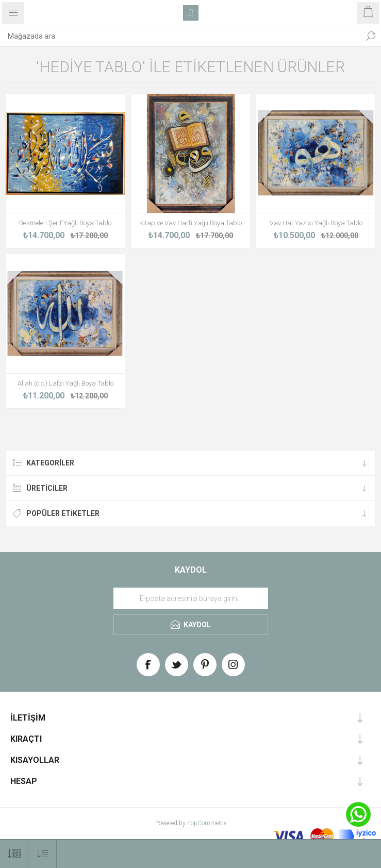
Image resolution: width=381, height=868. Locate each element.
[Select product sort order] (43, 854)
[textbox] (180, 36)
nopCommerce (207, 823)
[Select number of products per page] (14, 854)
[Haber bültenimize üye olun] (191, 598)
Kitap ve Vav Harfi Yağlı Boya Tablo (191, 223)
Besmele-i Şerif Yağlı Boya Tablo (65, 223)
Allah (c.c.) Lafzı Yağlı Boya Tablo (65, 383)
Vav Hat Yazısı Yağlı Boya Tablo (316, 223)
